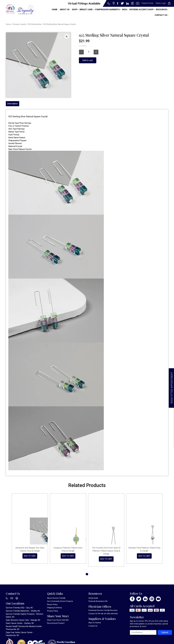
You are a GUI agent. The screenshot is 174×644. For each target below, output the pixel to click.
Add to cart (88, 60)
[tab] (13, 104)
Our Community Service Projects (60, 601)
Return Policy (52, 604)
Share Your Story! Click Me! (58, 620)
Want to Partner (95, 623)
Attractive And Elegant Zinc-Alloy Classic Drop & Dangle (30, 549)
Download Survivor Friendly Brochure (103, 610)
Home (8, 24)
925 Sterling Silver (35, 24)
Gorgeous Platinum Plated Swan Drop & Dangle (68, 549)
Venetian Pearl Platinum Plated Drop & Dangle (144, 549)
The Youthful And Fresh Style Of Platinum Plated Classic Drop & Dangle (106, 551)
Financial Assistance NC (98, 601)
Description (13, 104)
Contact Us (93, 614)
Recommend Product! (56, 623)
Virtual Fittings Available (84, 4)
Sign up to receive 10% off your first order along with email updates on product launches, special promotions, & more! (149, 624)
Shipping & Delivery (55, 608)
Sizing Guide (93, 598)
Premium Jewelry (19, 24)
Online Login (161, 3)
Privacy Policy (53, 611)
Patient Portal (147, 3)
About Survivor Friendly (56, 598)
